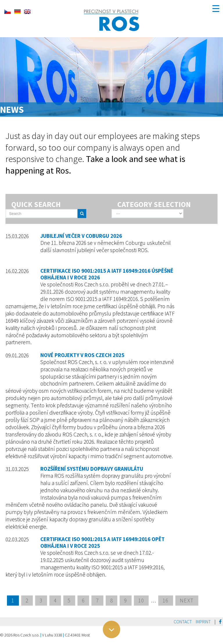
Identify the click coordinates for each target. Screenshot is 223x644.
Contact (183, 622)
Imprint (203, 622)
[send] (82, 214)
